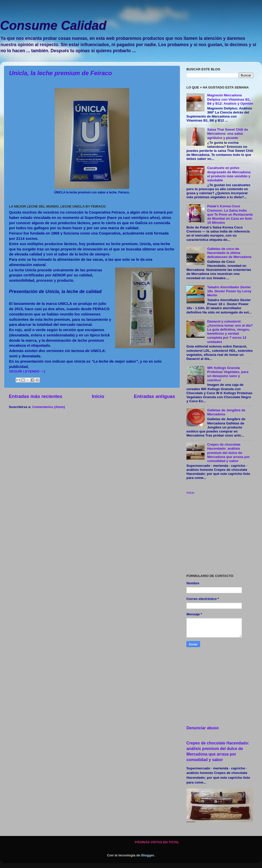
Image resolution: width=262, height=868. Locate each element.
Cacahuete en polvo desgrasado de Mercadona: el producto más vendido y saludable (229, 174)
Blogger (148, 855)
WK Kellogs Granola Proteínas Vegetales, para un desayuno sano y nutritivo (228, 374)
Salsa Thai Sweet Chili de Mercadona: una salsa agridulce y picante (227, 134)
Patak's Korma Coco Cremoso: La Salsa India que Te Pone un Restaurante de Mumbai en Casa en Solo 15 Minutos (230, 214)
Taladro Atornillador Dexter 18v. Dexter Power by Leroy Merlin (229, 291)
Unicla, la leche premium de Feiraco (60, 73)
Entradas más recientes (36, 396)
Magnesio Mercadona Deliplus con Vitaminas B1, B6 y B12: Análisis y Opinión (230, 99)
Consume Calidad (53, 25)
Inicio (98, 396)
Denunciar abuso (203, 728)
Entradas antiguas (154, 396)
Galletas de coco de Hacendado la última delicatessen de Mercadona (229, 253)
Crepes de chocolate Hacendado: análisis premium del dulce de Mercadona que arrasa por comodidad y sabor (228, 453)
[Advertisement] (220, 535)
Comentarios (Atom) (49, 407)
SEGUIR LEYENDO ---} (27, 371)
